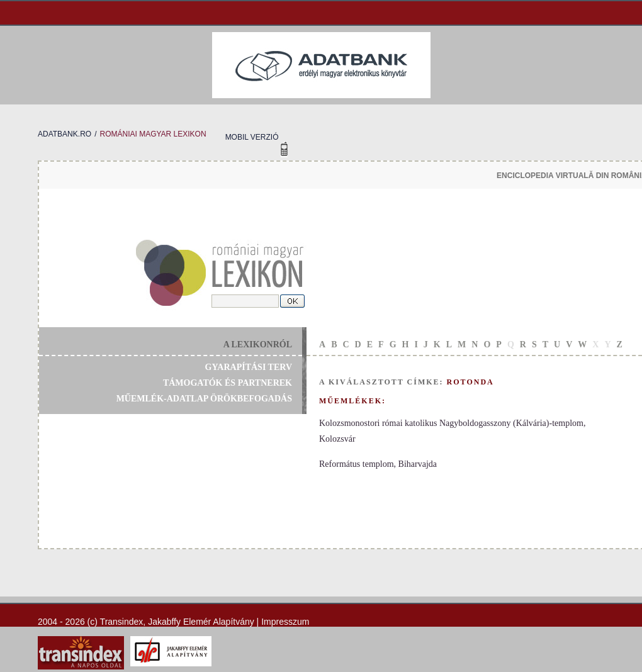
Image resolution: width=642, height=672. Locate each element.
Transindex (122, 622)
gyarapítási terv (249, 367)
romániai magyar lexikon (153, 134)
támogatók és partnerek (228, 383)
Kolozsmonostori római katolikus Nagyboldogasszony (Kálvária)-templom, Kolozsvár (452, 431)
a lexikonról (258, 344)
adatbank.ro (65, 134)
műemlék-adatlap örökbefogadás (204, 399)
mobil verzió (252, 137)
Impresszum (285, 622)
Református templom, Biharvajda (378, 464)
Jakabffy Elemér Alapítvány (201, 622)
